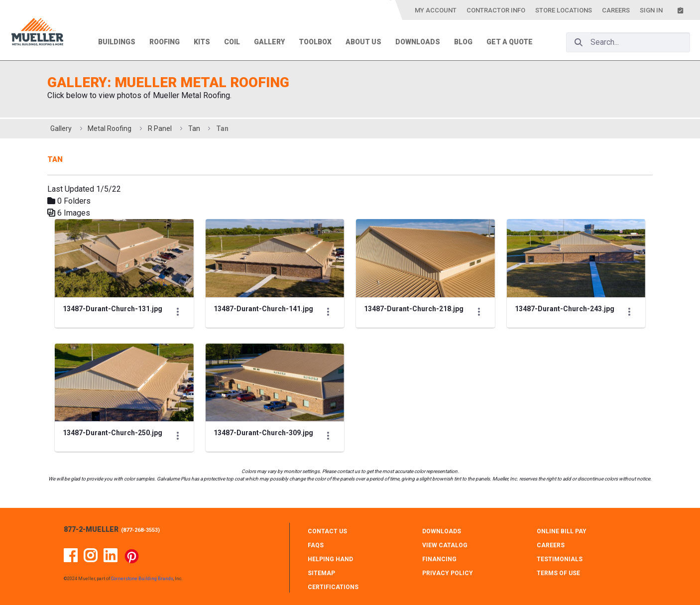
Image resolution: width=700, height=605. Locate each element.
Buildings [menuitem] (117, 42)
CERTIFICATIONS (333, 587)
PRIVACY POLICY (448, 573)
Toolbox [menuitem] (315, 42)
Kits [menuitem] (202, 42)
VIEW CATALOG (445, 545)
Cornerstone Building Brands (142, 579)
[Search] (579, 42)
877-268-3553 (140, 530)
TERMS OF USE (558, 573)
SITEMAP (321, 573)
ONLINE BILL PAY (562, 531)
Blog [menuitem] (463, 42)
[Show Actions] (178, 312)
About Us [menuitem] (363, 42)
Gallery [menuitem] (269, 42)
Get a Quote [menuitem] (510, 42)
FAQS (316, 545)
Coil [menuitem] (232, 42)
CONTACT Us (327, 531)
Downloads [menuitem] (418, 42)
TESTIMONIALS (560, 559)
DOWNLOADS (442, 531)
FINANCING (439, 559)
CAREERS (551, 545)
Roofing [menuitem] (165, 42)
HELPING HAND (330, 559)
